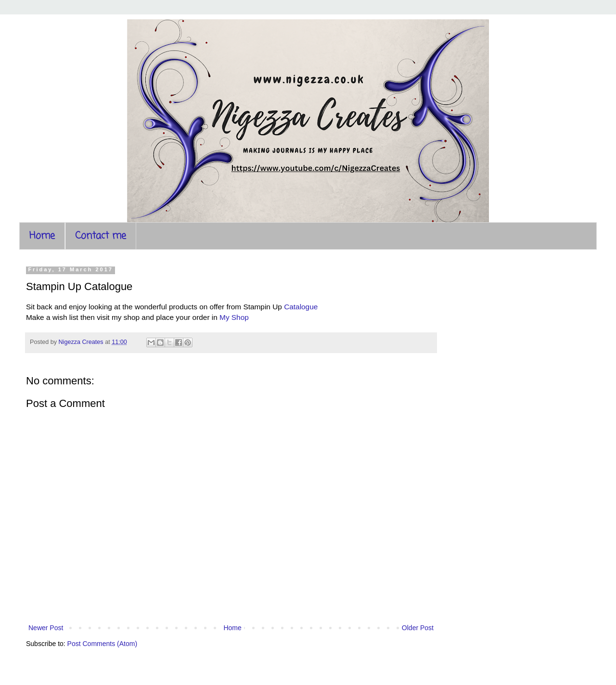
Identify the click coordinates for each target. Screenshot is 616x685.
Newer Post (46, 628)
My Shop (234, 317)
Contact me (101, 236)
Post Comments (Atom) (102, 644)
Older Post (418, 628)
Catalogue (301, 307)
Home (42, 236)
